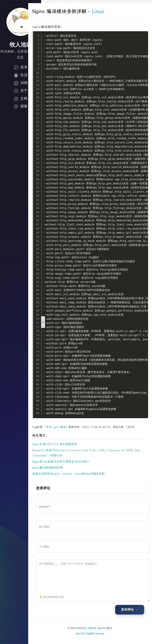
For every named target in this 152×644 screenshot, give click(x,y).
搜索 (21, 106)
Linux (111, 11)
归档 (21, 83)
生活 (21, 75)
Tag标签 (97, 638)
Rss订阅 (87, 638)
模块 (76, 427)
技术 (21, 67)
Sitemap (106, 638)
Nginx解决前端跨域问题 (61, 473)
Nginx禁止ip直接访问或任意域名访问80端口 (74, 466)
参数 (62, 427)
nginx (69, 427)
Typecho (108, 633)
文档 (21, 98)
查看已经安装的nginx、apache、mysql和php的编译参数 (81, 479)
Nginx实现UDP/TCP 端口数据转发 (68, 449)
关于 (21, 91)
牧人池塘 (94, 633)
